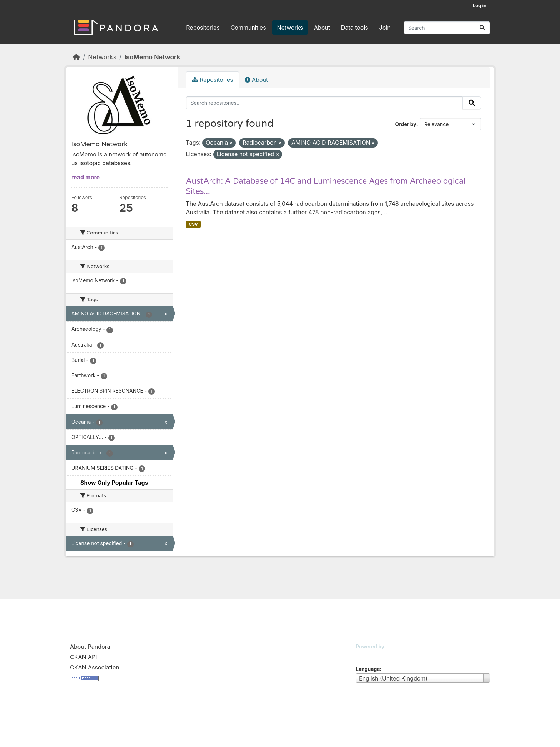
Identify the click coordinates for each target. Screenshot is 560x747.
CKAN (368, 655)
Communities (248, 28)
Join (385, 28)
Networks (290, 28)
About (322, 28)
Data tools (355, 28)
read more (86, 177)
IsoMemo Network (152, 57)
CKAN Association (95, 667)
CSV (193, 224)
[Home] (76, 57)
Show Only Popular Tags (114, 483)
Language (368, 669)
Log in (480, 5)
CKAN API (84, 657)
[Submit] (482, 28)
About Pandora (90, 647)
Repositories (203, 28)
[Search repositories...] (447, 28)
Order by (406, 124)
